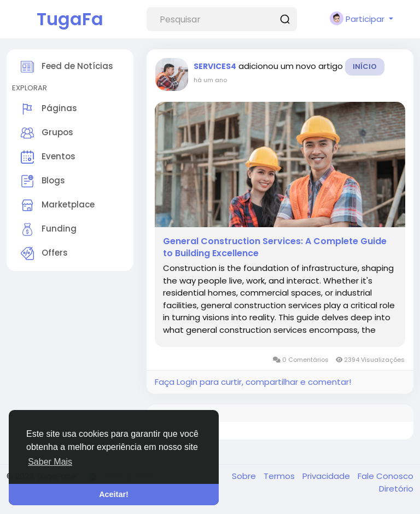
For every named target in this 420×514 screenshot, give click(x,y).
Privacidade (327, 476)
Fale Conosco (386, 476)
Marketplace (58, 205)
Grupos (47, 133)
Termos (280, 476)
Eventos (48, 157)
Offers (44, 253)
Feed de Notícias (67, 67)
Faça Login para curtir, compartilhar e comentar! (253, 382)
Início (365, 67)
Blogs (43, 181)
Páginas (49, 109)
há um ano (210, 80)
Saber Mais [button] (50, 462)
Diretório (396, 489)
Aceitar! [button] (114, 494)
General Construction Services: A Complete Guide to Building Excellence (275, 247)
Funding (49, 229)
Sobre (245, 476)
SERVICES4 (215, 66)
